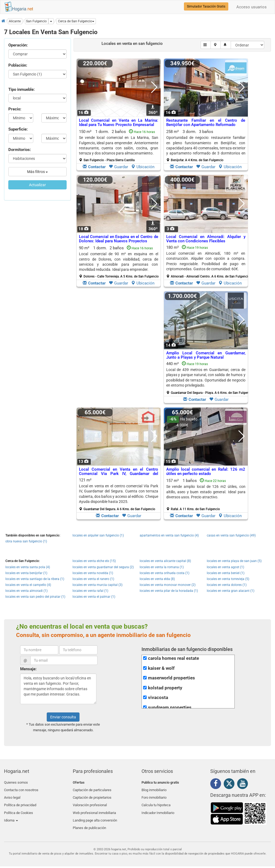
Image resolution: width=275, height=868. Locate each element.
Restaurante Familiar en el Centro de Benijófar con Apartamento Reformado (206, 123)
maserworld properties (171, 678)
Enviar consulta (63, 717)
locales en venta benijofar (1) (26, 573)
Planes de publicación (89, 820)
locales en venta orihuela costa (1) (164, 573)
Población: (18, 65)
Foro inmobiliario (154, 795)
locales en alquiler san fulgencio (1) (98, 535)
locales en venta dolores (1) (227, 585)
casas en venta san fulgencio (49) (231, 535)
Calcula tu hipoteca (156, 801)
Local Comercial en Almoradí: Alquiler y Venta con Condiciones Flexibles (206, 239)
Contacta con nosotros (21, 789)
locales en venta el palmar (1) (94, 597)
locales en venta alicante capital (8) (165, 561)
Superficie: (18, 129)
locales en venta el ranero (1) (93, 579)
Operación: (18, 45)
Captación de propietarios (92, 795)
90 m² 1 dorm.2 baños (119, 262)
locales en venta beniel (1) (226, 573)
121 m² (119, 494)
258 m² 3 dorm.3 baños (206, 146)
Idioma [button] (11, 814)
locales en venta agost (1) (225, 567)
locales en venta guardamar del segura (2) (103, 567)
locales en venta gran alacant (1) (231, 591)
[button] (76, 21)
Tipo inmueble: (21, 89)
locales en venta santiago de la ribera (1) (35, 579)
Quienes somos (16, 782)
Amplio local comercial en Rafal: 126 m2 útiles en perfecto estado (206, 472)
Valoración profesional (90, 801)
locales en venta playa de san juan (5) (234, 561)
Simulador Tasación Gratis (206, 6)
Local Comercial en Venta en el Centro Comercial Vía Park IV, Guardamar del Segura (119, 474)
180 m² (208, 262)
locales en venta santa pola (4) (28, 567)
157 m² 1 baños (206, 495)
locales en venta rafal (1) (90, 591)
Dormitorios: (20, 150)
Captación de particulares (92, 789)
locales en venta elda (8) (157, 579)
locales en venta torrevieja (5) (228, 579)
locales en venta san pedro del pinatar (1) (35, 597)
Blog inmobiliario (154, 789)
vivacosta (158, 698)
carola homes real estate (173, 658)
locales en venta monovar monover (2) (168, 585)
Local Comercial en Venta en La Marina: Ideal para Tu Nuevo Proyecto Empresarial (119, 123)
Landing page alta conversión (95, 814)
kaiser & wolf (161, 668)
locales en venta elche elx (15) (94, 561)
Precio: (15, 109)
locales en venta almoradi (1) (26, 591)
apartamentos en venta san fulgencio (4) (169, 535)
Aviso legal (12, 795)
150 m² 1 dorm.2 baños (119, 146)
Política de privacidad (20, 801)
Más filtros (37, 172)
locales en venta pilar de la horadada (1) (169, 591)
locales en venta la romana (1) (162, 567)
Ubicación (143, 167)
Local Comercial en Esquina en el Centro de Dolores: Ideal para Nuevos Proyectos (119, 239)
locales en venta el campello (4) (28, 585)
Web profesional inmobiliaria (94, 808)
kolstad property (165, 688)
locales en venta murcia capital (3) (97, 585)
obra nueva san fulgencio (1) (26, 541)
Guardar (118, 167)
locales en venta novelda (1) (93, 573)
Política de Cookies (19, 808)
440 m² (208, 378)
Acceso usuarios (252, 7)
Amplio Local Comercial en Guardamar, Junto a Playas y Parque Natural (206, 355)
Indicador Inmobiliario (158, 808)
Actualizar (37, 185)
